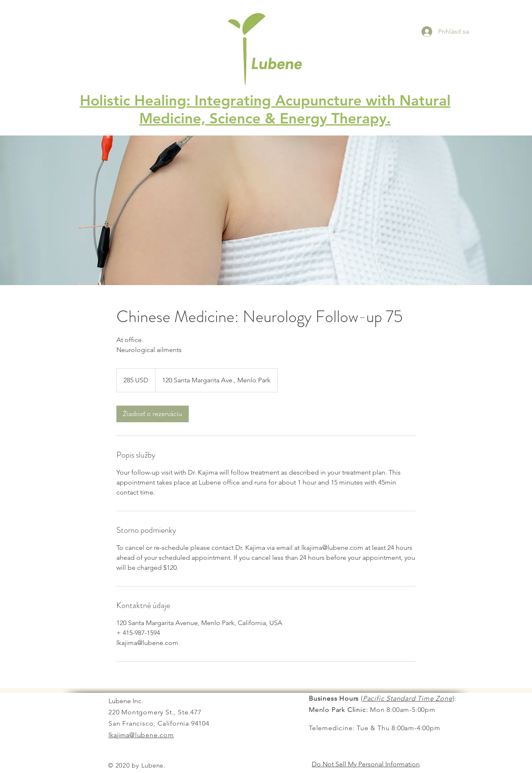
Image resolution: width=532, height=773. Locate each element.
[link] (153, 414)
